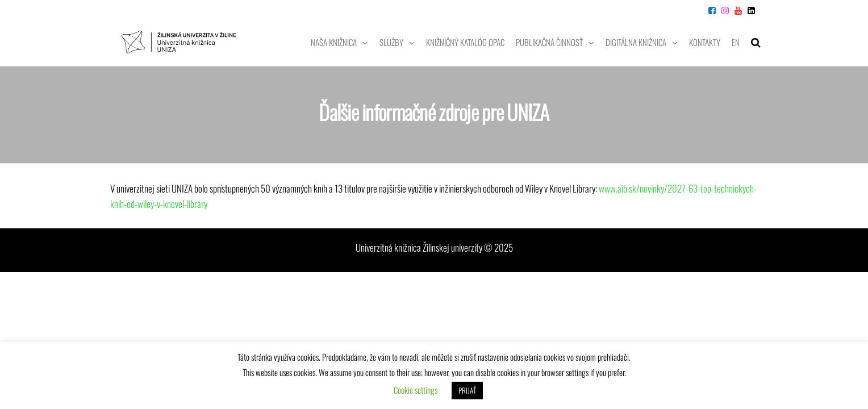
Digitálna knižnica (636, 42)
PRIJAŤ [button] (467, 390)
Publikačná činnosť (549, 42)
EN (736, 42)
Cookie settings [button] (416, 390)
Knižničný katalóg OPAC (465, 42)
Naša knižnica (334, 42)
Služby (391, 42)
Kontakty (705, 42)
